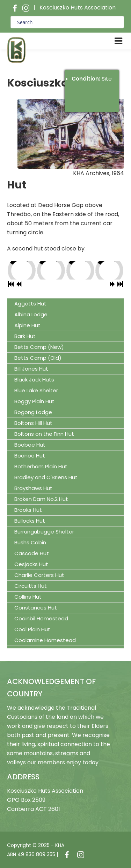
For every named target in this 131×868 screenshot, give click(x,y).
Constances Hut (36, 608)
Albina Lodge (31, 314)
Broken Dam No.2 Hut (41, 499)
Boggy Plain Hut (34, 401)
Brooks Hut (28, 510)
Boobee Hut (30, 445)
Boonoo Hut (30, 456)
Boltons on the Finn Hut (44, 434)
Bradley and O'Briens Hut (46, 477)
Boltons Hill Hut (33, 423)
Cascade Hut (32, 553)
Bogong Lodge (33, 412)
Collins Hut (28, 597)
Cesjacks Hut (31, 564)
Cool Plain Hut (32, 629)
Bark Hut (25, 336)
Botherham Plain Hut (41, 466)
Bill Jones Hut (31, 369)
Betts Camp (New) (39, 347)
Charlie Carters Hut (39, 575)
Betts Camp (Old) (38, 358)
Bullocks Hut (30, 521)
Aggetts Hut (30, 304)
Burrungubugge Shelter (44, 532)
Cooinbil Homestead (41, 618)
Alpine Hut (27, 325)
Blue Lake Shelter (36, 390)
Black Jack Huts (34, 380)
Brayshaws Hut (33, 488)
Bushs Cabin (30, 542)
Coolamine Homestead (45, 640)
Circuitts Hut (31, 586)
